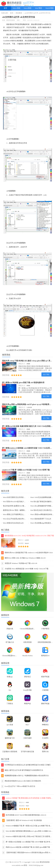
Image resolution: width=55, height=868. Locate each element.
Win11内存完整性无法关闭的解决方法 (17, 497)
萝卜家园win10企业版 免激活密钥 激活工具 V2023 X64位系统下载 (28, 426)
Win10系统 (27, 8)
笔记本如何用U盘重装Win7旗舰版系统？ (18, 506)
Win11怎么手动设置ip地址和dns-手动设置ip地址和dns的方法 (25, 519)
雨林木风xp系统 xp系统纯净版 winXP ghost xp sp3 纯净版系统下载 (28, 404)
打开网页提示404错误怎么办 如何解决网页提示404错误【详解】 (26, 765)
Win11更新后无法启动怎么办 (13, 523)
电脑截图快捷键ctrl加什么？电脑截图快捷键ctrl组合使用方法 (25, 776)
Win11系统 (17, 8)
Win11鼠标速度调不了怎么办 (41, 519)
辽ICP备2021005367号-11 (14, 862)
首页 (5, 8)
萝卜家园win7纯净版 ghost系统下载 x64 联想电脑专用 (23, 383)
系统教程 (19, 13)
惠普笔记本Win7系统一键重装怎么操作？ (18, 510)
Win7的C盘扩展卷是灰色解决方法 (43, 502)
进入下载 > (47, 374)
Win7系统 (38, 8)
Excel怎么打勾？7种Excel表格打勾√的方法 (18, 786)
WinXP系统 (50, 8)
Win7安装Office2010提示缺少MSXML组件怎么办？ (21, 502)
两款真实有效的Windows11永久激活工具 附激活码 (21, 781)
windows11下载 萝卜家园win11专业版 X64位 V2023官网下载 (26, 470)
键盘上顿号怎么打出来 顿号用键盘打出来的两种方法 (22, 770)
